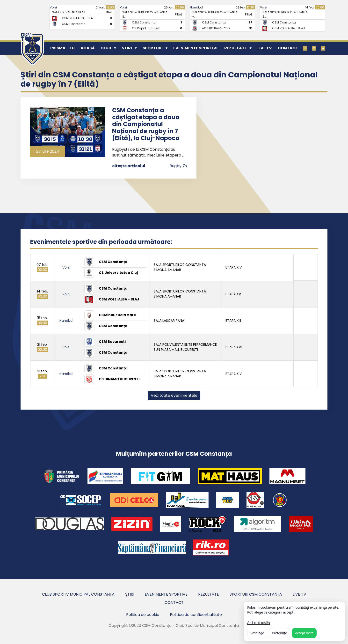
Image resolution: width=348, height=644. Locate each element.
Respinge (257, 633)
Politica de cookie (143, 615)
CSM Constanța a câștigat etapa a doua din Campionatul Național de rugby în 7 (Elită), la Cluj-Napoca (146, 124)
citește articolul (129, 166)
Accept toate (304, 633)
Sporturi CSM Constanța (256, 594)
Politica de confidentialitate (196, 615)
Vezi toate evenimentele (174, 395)
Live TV (265, 48)
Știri (127, 48)
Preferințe (279, 633)
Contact (288, 48)
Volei (53, 7)
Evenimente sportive (196, 48)
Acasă (88, 48)
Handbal (196, 7)
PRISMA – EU (62, 48)
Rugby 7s (178, 166)
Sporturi (153, 48)
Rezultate (236, 48)
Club (106, 48)
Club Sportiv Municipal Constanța (78, 594)
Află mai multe (259, 622)
